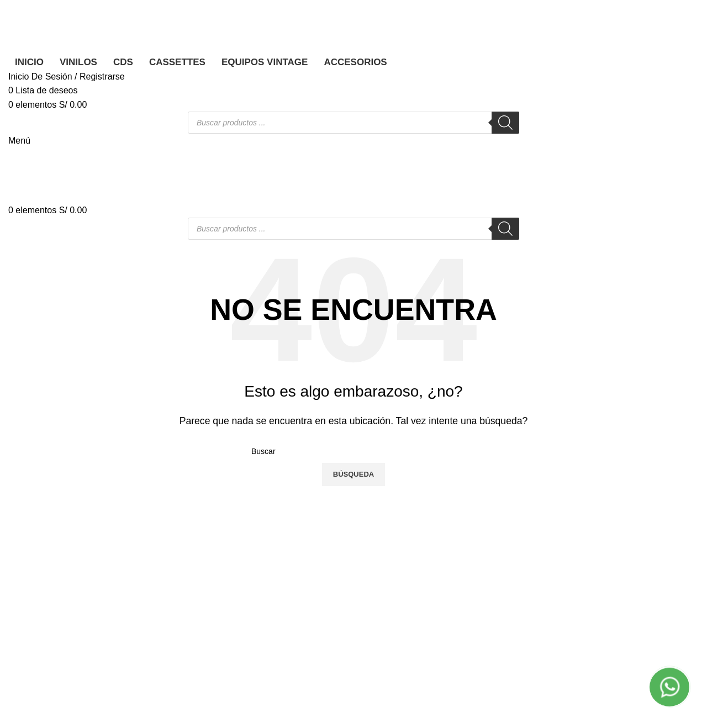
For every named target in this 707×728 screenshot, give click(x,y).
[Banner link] (353, 364)
